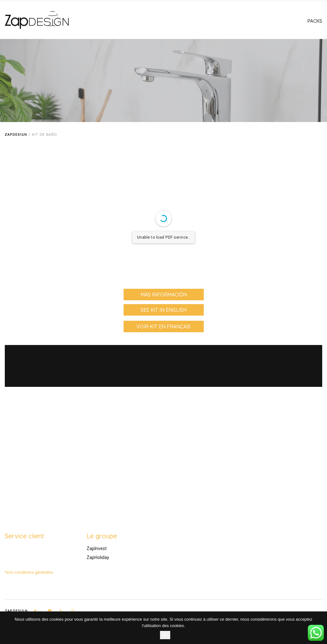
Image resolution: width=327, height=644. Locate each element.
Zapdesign (16, 134)
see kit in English (163, 310)
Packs (315, 21)
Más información (164, 295)
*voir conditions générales (29, 572)
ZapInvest (97, 548)
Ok (165, 635)
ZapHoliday (98, 557)
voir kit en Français (163, 326)
